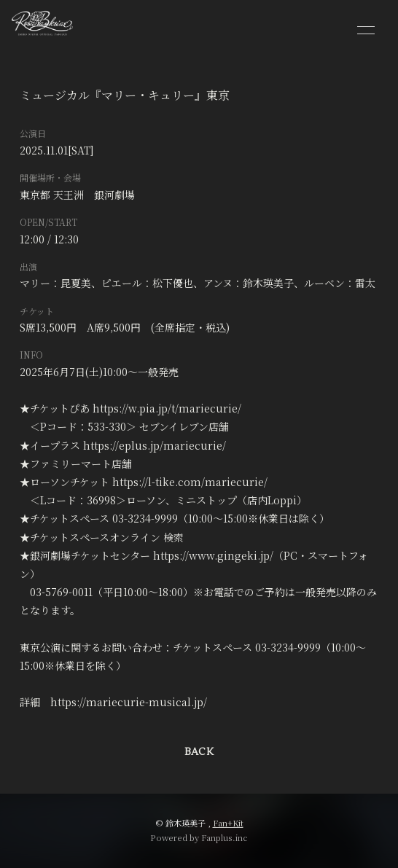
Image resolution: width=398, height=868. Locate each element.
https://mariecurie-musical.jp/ (129, 702)
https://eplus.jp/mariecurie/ (155, 445)
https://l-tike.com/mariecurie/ (190, 482)
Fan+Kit (228, 823)
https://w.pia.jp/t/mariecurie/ (167, 408)
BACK (199, 752)
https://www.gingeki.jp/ (213, 555)
